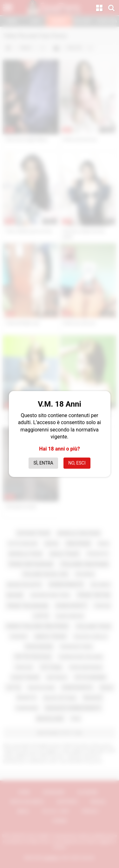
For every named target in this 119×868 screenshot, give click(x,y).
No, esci (77, 463)
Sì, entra (43, 463)
